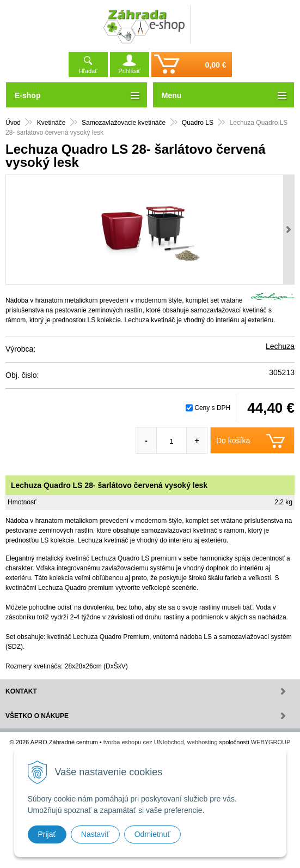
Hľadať (88, 71)
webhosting (203, 742)
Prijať (47, 834)
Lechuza (280, 346)
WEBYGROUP (271, 742)
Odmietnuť (152, 834)
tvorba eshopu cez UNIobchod (144, 742)
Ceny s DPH (212, 408)
